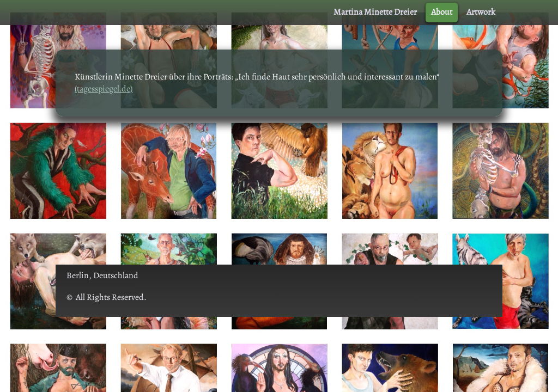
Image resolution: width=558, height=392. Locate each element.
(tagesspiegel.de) (104, 89)
